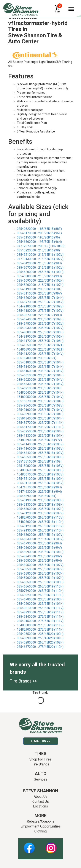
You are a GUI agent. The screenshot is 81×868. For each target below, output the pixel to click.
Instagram (51, 846)
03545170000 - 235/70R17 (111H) (40, 427)
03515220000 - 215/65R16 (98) (38, 250)
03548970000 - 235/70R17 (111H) (40, 423)
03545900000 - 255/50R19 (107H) (40, 578)
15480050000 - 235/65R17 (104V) (40, 397)
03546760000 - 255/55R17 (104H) (40, 298)
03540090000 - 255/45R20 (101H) (40, 638)
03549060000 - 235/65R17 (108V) (40, 405)
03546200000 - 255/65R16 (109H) (40, 272)
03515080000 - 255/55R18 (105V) (40, 466)
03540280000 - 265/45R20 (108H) (40, 642)
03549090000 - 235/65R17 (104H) (40, 414)
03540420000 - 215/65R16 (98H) (39, 263)
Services (41, 779)
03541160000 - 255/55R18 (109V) (40, 449)
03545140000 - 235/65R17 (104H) (40, 367)
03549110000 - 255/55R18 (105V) (40, 483)
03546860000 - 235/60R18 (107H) (40, 509)
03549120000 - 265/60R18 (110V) (40, 526)
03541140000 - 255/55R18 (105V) (40, 444)
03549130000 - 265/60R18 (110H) (40, 530)
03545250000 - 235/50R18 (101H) (40, 431)
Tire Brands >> (23, 681)
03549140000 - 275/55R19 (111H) (40, 617)
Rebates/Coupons (41, 821)
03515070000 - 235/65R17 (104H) (40, 401)
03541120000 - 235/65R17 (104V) (40, 354)
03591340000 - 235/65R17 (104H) (40, 418)
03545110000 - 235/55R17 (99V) (39, 293)
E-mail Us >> (40, 741)
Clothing (40, 831)
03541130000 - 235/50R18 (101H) (40, 436)
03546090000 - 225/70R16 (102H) (40, 281)
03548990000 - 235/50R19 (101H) (40, 552)
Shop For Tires (40, 759)
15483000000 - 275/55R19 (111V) (40, 625)
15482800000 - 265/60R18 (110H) (40, 522)
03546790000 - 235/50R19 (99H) (39, 543)
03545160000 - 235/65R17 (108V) (40, 371)
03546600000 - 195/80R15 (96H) (39, 242)
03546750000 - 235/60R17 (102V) (40, 324)
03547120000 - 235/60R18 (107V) (40, 513)
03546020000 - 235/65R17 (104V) (40, 380)
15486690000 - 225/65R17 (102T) (40, 349)
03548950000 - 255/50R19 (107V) (40, 565)
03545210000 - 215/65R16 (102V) (40, 255)
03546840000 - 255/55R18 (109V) (40, 453)
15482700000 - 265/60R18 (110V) (40, 517)
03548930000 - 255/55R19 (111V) (40, 612)
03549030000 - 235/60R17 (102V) (40, 328)
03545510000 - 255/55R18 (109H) (40, 479)
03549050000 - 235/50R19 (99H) (39, 561)
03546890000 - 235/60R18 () (37, 496)
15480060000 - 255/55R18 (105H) (40, 470)
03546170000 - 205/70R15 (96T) (39, 233)
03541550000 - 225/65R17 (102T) (40, 345)
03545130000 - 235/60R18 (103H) (40, 505)
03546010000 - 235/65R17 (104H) (40, 375)
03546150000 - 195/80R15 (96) (38, 237)
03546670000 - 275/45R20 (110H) (40, 647)
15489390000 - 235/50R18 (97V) (39, 440)
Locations (40, 806)
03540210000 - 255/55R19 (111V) (40, 608)
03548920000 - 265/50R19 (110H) (40, 595)
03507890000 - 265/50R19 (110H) (40, 591)
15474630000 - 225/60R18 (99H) (39, 492)
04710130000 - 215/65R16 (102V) (40, 259)
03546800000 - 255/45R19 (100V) (40, 535)
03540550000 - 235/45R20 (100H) (40, 634)
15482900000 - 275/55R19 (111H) (40, 630)
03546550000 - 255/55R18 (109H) (40, 457)
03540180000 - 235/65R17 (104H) (40, 362)
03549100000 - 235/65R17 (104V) (40, 410)
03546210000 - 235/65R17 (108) (39, 388)
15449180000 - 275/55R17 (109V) (40, 306)
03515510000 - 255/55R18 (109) (39, 461)
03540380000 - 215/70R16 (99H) (39, 276)
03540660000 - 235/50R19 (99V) (39, 548)
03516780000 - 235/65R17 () (37, 358)
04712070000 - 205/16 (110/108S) (41, 246)
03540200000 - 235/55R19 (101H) (40, 604)
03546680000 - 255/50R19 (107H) (40, 573)
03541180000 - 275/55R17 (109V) (40, 311)
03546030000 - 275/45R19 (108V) (40, 539)
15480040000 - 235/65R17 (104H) (40, 393)
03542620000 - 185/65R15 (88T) (39, 229)
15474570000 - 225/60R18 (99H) (39, 487)
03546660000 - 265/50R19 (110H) (40, 586)
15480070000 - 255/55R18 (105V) (40, 474)
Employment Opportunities (41, 826)
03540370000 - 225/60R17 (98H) (39, 315)
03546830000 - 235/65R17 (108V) (40, 384)
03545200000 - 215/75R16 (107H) (40, 285)
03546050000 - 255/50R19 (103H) (40, 582)
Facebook (29, 846)
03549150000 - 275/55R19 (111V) (40, 621)
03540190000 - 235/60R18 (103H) (40, 500)
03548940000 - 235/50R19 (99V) (39, 556)
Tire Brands (41, 764)
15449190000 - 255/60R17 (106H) (40, 337)
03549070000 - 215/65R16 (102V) (40, 268)
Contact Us (41, 802)
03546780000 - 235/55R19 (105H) (40, 599)
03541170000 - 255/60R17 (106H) (40, 341)
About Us (41, 797)
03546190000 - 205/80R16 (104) (39, 289)
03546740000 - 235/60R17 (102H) (40, 319)
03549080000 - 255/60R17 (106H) (40, 332)
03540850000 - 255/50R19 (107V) (40, 569)
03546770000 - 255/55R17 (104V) (40, 302)
